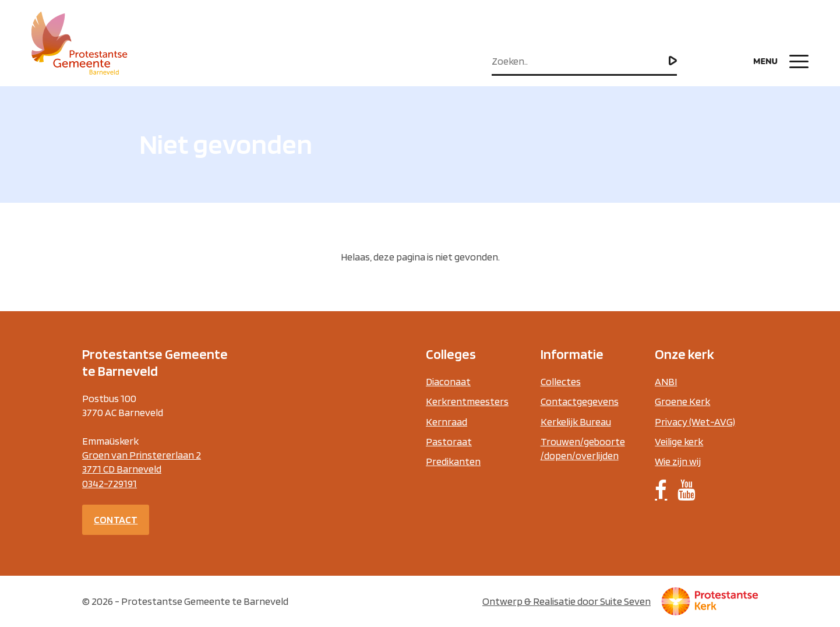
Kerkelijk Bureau (576, 422)
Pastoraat (449, 441)
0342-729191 (110, 483)
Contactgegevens (580, 401)
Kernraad (447, 422)
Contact (116, 519)
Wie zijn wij (678, 461)
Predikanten (453, 461)
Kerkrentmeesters (467, 401)
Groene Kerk (682, 401)
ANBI (666, 381)
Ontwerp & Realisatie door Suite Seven (567, 601)
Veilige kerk (679, 441)
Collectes (561, 381)
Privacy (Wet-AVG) (695, 422)
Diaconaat (448, 381)
